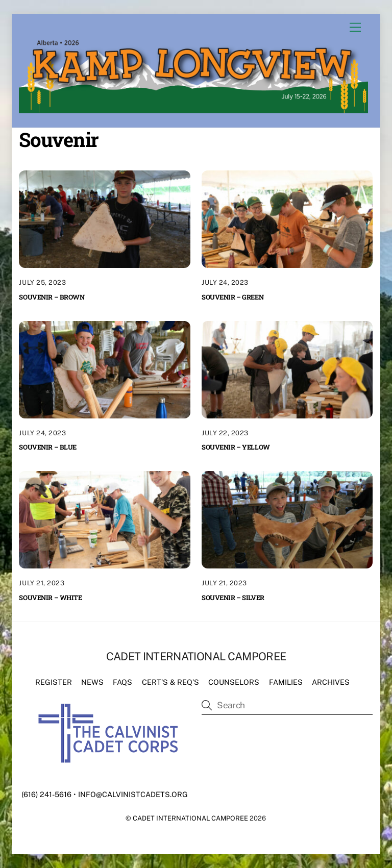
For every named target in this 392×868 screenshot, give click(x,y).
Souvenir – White (50, 598)
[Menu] (355, 28)
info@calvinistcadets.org (133, 794)
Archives (331, 682)
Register (54, 682)
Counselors (234, 682)
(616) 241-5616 (46, 794)
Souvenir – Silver (233, 598)
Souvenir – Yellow (236, 447)
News (92, 682)
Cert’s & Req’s (170, 682)
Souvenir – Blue (48, 447)
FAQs (122, 682)
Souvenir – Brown (52, 297)
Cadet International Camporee (190, 818)
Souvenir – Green (232, 297)
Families (286, 682)
